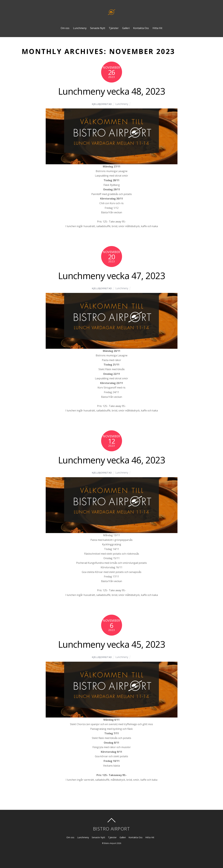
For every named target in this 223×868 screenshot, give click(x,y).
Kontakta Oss (141, 28)
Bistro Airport (110, 843)
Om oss (65, 28)
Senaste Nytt (98, 28)
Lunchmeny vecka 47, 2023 (111, 276)
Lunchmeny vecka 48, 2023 (111, 91)
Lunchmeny (80, 28)
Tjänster (114, 28)
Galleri (126, 28)
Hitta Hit (157, 28)
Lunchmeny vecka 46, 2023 (111, 460)
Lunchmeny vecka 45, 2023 (111, 644)
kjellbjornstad (102, 104)
